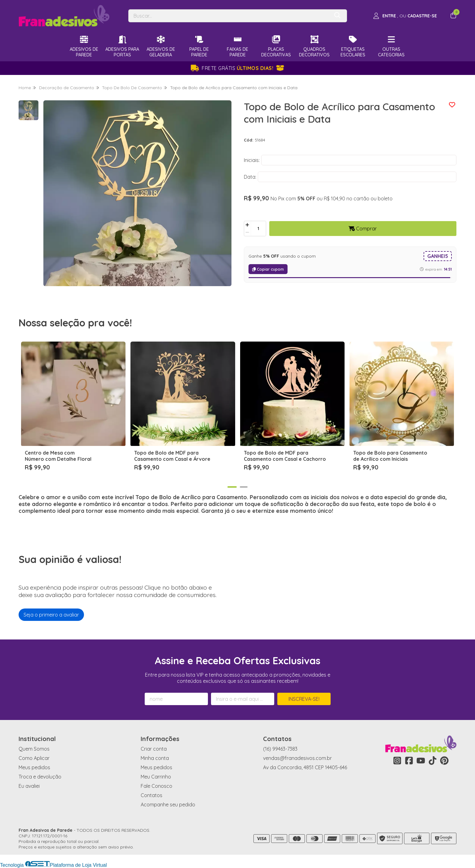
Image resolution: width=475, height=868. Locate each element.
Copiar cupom (268, 269)
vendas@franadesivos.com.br (297, 758)
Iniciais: (252, 160)
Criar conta (154, 749)
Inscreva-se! (304, 699)
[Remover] (247, 232)
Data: (250, 177)
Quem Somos (34, 749)
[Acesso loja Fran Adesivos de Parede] (405, 16)
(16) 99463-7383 (280, 749)
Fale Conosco (156, 786)
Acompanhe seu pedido (168, 805)
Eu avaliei (29, 786)
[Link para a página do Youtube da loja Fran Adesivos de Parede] (421, 761)
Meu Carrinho (156, 777)
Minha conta (155, 758)
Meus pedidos (34, 767)
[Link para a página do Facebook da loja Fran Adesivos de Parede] (409, 761)
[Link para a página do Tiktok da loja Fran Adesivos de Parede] (433, 761)
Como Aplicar (34, 758)
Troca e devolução (40, 777)
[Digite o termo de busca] (229, 16)
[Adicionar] (247, 225)
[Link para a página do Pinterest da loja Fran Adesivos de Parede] (444, 761)
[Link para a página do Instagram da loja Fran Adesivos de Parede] (397, 761)
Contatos (152, 795)
